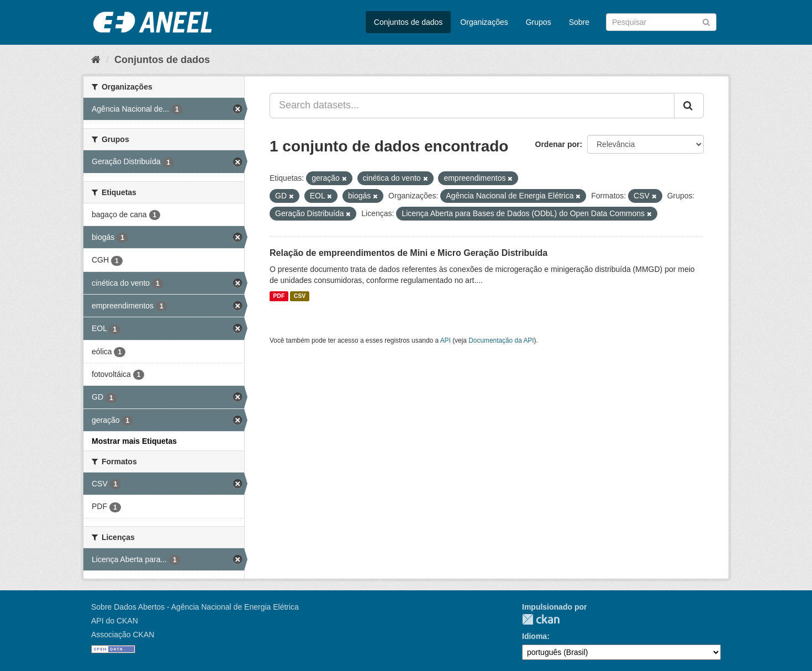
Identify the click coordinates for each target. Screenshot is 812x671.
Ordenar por (558, 144)
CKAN (541, 619)
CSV (300, 296)
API (445, 340)
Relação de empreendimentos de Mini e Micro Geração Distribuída (408, 253)
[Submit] (706, 21)
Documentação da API (501, 340)
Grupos (539, 22)
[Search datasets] (661, 22)
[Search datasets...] (472, 106)
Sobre (579, 22)
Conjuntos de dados (408, 22)
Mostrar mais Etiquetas (134, 441)
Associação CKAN (123, 635)
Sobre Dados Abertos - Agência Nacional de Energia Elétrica (195, 607)
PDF (279, 296)
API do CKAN (115, 621)
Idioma (534, 636)
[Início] (96, 60)
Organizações (484, 22)
